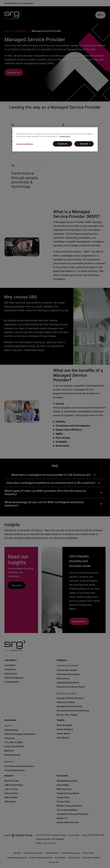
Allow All (84, 144)
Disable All (62, 144)
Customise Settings (25, 144)
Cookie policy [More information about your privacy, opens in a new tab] (65, 136)
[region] (55, 139)
